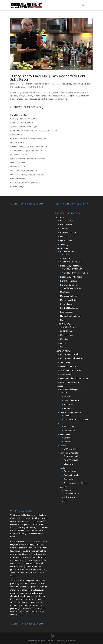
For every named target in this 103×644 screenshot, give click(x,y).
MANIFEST (61, 386)
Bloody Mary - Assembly (32, 84)
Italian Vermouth (71, 460)
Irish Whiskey (69, 497)
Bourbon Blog (16, 135)
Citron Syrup (65, 362)
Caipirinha (64, 228)
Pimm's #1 (68, 404)
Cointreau (68, 416)
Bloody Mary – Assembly (71, 266)
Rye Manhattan (67, 240)
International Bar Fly (19, 155)
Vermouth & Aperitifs (69, 453)
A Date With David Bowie (71, 262)
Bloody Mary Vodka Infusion (76, 273)
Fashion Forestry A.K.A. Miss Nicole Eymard (29, 147)
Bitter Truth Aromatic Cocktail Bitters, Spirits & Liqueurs (34, 131)
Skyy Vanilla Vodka (72, 475)
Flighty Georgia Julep (69, 281)
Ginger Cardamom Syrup (70, 370)
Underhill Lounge (17, 187)
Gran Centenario (71, 449)
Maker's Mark (73, 493)
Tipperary (64, 244)
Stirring (63, 347)
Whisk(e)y (64, 487)
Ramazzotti (69, 408)
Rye (65, 501)
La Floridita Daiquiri (68, 232)
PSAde (63, 320)
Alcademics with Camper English (24, 127)
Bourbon (68, 490)
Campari (67, 396)
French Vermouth (71, 456)
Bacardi (67, 438)
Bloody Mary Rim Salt (75, 84)
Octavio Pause (66, 304)
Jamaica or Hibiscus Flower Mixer (74, 378)
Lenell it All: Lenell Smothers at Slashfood (28, 159)
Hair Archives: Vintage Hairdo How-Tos (26, 151)
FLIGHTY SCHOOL (64, 324)
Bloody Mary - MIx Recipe (54, 84)
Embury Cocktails (17, 143)
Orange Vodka (70, 471)
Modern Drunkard (18, 167)
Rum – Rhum (66, 435)
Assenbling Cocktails (69, 327)
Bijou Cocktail (66, 224)
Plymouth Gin (70, 431)
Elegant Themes (46, 640)
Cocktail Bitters (67, 331)
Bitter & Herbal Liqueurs (70, 389)
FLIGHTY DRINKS (36, 87)
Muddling (64, 339)
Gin (62, 423)
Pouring (63, 343)
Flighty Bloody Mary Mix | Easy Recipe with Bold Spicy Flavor (48, 78)
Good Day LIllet (67, 374)
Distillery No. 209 (67, 252)
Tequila (63, 446)
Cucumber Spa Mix (68, 366)
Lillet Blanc (68, 464)
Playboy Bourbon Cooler (70, 316)
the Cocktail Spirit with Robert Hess (25, 183)
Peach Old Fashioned (69, 308)
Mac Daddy (65, 292)
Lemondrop (65, 236)
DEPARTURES (62, 248)
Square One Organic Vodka (75, 483)
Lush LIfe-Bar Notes (19, 163)
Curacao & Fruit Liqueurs (71, 412)
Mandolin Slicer (67, 335)
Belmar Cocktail (67, 220)
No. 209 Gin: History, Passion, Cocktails (27, 175)
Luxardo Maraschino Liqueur (76, 420)
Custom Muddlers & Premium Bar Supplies (28, 139)
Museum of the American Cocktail (25, 171)
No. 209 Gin (69, 427)
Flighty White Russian (69, 285)
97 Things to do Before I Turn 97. (24, 119)
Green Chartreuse (71, 400)
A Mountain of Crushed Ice (21, 123)
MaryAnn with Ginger (69, 296)
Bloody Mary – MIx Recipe (71, 277)
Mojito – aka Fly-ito (68, 300)
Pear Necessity (66, 312)
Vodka (63, 468)
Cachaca (67, 442)
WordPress (71, 640)
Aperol (67, 392)
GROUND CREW (63, 351)
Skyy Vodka (69, 479)
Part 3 (66, 255)
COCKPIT (60, 217)
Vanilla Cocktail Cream (73, 288)
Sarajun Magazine (18, 179)
